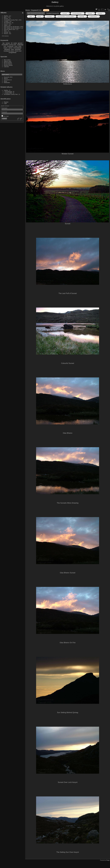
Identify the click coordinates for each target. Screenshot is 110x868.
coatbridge (20, 45)
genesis (20, 43)
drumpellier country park (9, 45)
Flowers (6, 19)
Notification (7, 82)
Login (5, 103)
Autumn (6, 33)
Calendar (6, 67)
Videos (6, 25)
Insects (6, 24)
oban (12, 49)
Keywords (7, 77)
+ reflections (94, 16)
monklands (10, 46)
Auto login (5, 116)
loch (5, 46)
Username (4, 108)
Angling (6, 16)
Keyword (35, 10)
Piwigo (108, 860)
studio (15, 43)
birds (20, 46)
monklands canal (9, 51)
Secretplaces (7, 23)
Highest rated (8, 61)
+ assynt (65, 13)
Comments (7, 80)
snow (16, 46)
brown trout (18, 51)
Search (6, 78)
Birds (5, 17)
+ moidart (50, 16)
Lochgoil (6, 21)
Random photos (8, 65)
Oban (5, 31)
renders (8, 43)
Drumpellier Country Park (11, 20)
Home (28, 10)
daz (4, 43)
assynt (6, 48)
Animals (6, 32)
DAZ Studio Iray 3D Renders (12, 27)
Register (6, 102)
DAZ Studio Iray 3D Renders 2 (12, 28)
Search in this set (37, 13)
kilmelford (7, 49)
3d (12, 43)
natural (10, 48)
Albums (3, 13)
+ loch (40, 16)
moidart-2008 (8, 93)
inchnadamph (17, 48)
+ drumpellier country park (66, 16)
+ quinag (82, 16)
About (6, 81)
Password (4, 112)
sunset (46, 10)
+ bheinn (101, 13)
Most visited (7, 60)
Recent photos (8, 63)
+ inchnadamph (78, 13)
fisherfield (18, 49)
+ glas (31, 16)
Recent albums (8, 64)
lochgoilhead (12, 52)
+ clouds (90, 13)
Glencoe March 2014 (10, 29)
